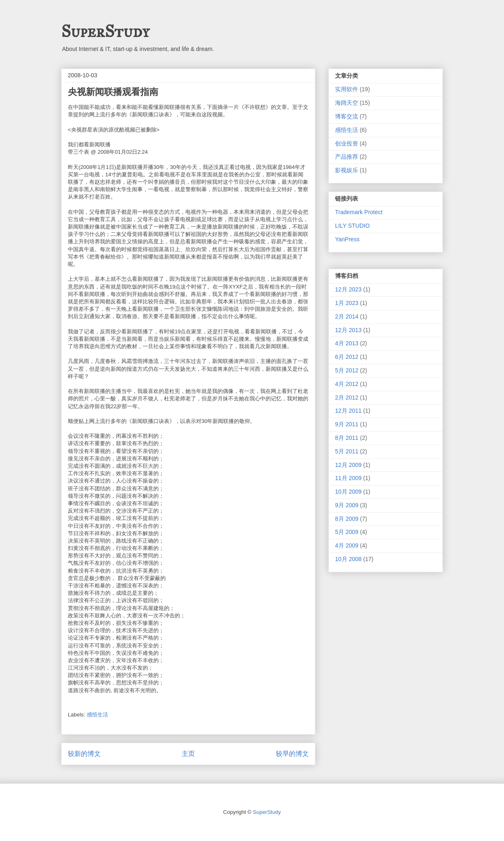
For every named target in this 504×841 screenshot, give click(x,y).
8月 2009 (347, 519)
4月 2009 (347, 545)
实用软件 (347, 89)
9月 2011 (347, 424)
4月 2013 (347, 343)
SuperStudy (105, 31)
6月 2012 (347, 357)
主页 (188, 754)
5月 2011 (347, 451)
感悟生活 (97, 715)
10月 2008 (348, 559)
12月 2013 (348, 330)
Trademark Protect (359, 212)
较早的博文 (292, 754)
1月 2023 (347, 303)
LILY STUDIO (352, 226)
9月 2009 (347, 505)
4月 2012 (347, 384)
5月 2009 (347, 532)
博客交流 (347, 116)
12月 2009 (348, 465)
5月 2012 (347, 370)
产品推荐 (347, 157)
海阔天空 (347, 103)
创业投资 (347, 143)
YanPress (347, 239)
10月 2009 (348, 492)
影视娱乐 (347, 170)
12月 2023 (348, 289)
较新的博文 (84, 754)
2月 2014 (347, 317)
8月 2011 (347, 438)
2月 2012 (347, 397)
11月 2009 (348, 478)
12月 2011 (348, 411)
